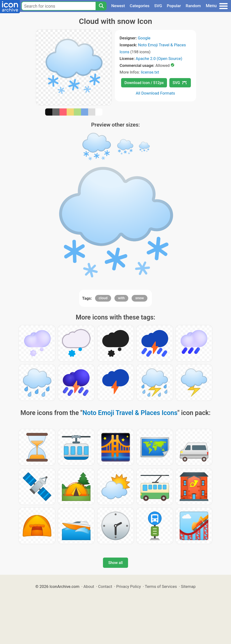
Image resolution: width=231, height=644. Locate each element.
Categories (140, 6)
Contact (105, 586)
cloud (103, 298)
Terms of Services (161, 586)
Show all (115, 563)
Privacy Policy (128, 586)
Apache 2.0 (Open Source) (159, 59)
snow (140, 298)
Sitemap (188, 586)
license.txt (150, 72)
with (121, 298)
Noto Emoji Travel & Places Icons (130, 413)
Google (144, 38)
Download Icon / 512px (144, 83)
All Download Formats (155, 93)
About (89, 586)
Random (193, 6)
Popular (174, 6)
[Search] (101, 6)
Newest (118, 6)
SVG (158, 6)
